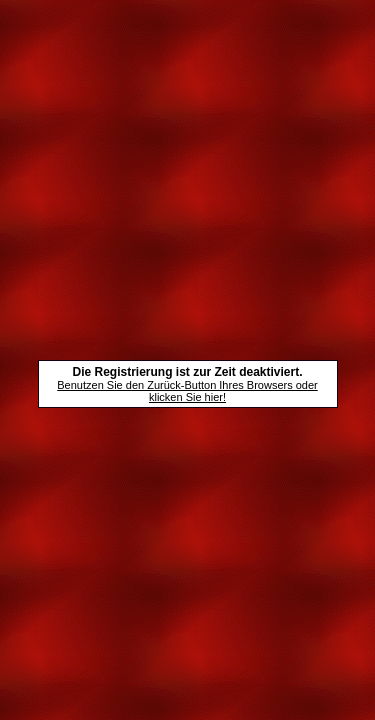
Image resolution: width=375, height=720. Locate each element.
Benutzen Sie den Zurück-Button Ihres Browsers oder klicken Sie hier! (187, 391)
